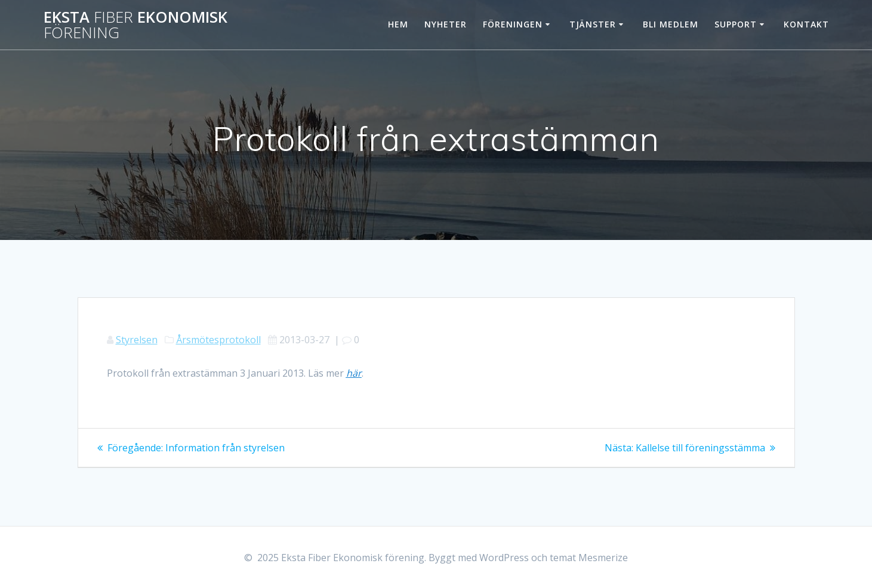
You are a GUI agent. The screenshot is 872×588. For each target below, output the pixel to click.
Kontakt (806, 24)
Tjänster (593, 24)
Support (736, 24)
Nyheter (446, 24)
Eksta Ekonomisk (135, 25)
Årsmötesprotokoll (218, 340)
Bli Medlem (671, 24)
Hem (398, 24)
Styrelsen (137, 340)
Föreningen (513, 24)
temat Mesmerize (589, 558)
